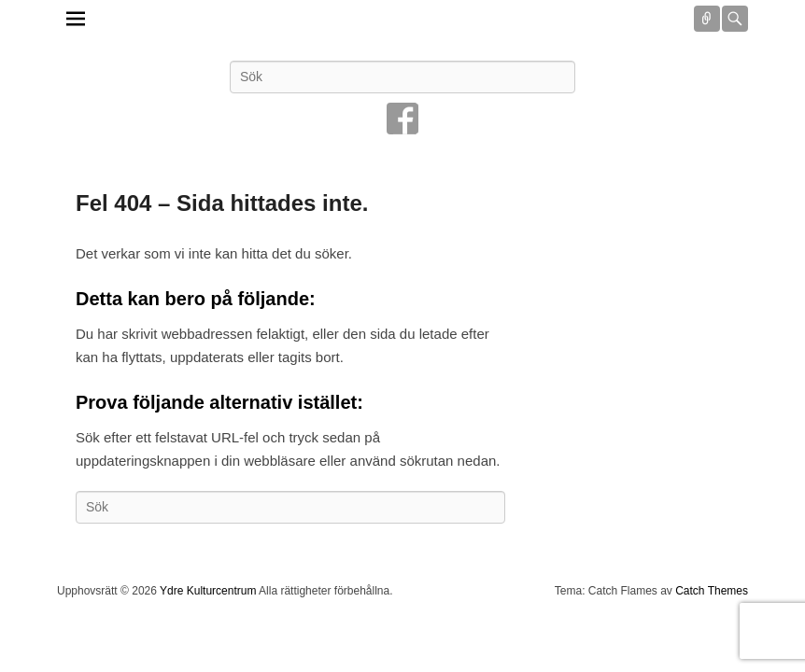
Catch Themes (712, 591)
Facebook (402, 119)
